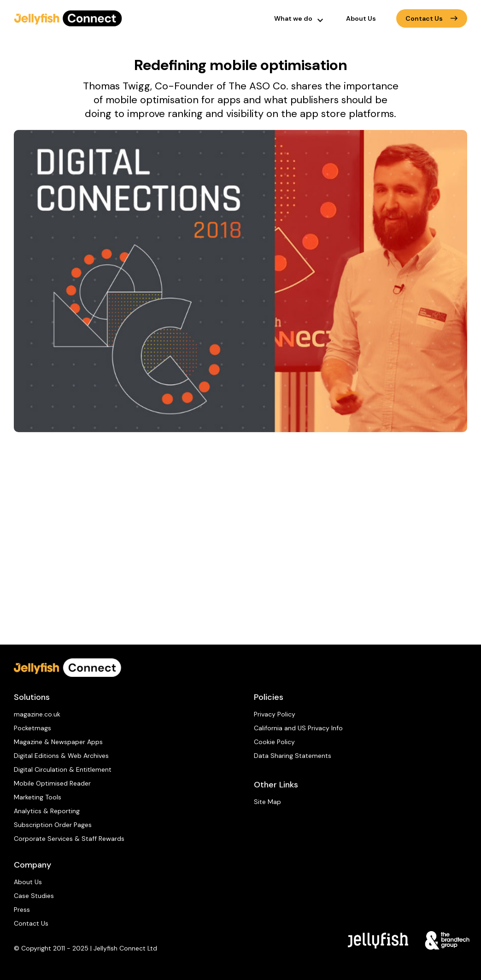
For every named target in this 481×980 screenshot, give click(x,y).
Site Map (267, 802)
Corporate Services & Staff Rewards (69, 839)
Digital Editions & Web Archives (61, 756)
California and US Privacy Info (298, 728)
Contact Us (432, 18)
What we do (293, 18)
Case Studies (34, 896)
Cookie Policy (274, 742)
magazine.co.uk (37, 714)
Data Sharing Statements (293, 756)
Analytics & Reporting (47, 811)
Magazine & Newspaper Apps (58, 742)
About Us (361, 18)
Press (22, 910)
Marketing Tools (38, 797)
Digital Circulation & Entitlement (63, 769)
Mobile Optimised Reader (52, 783)
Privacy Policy (275, 714)
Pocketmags (32, 728)
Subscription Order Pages (53, 825)
